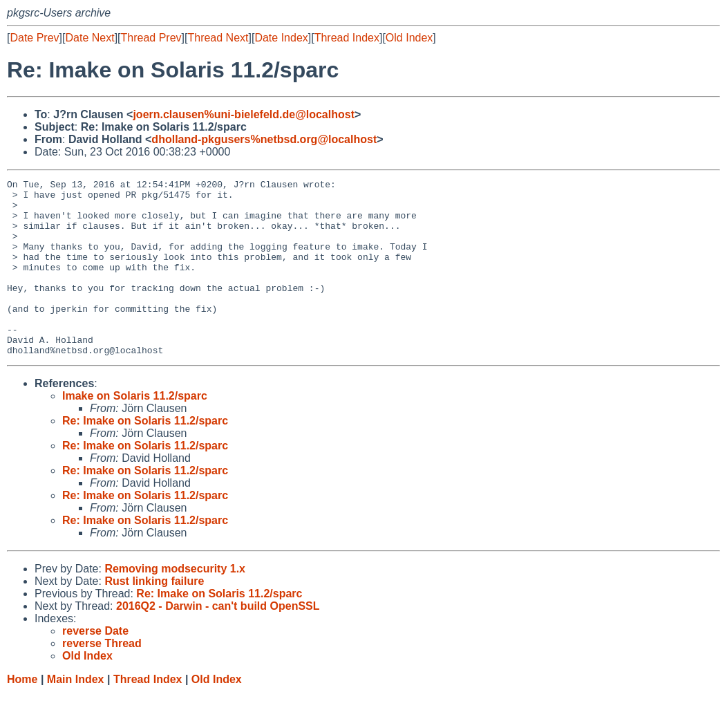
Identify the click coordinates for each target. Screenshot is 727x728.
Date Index (281, 38)
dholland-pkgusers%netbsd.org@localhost (264, 139)
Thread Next (218, 38)
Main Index (76, 715)
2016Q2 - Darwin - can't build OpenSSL (218, 641)
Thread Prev (151, 38)
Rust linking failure (154, 616)
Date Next (89, 38)
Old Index (409, 38)
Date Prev (34, 38)
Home (22, 715)
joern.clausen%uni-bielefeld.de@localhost (244, 114)
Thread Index (347, 38)
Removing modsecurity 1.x (175, 604)
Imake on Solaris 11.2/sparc (135, 431)
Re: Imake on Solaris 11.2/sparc (145, 456)
